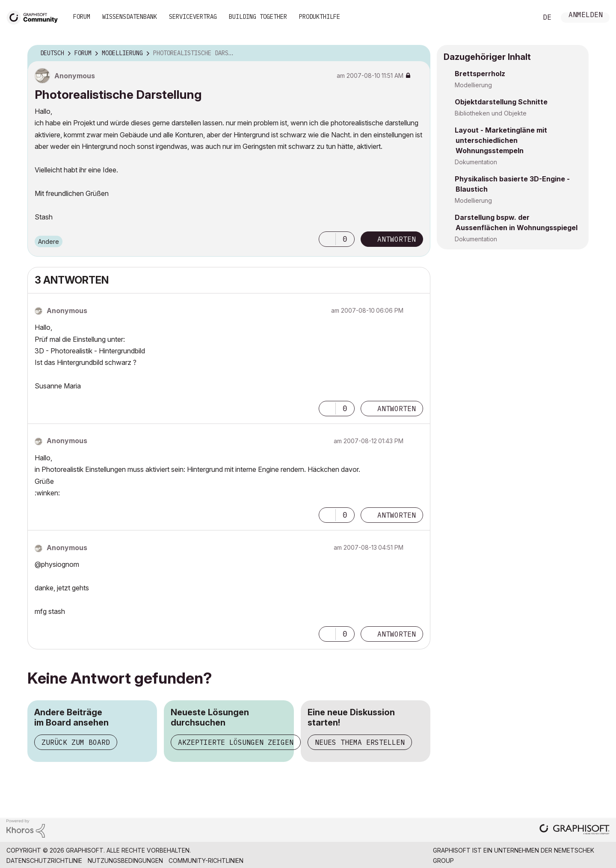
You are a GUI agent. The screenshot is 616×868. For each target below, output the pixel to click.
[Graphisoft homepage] (575, 830)
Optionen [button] (418, 53)
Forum (82, 17)
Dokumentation (476, 162)
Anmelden (586, 16)
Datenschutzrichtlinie (44, 861)
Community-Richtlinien (206, 861)
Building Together (258, 17)
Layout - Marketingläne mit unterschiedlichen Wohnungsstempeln (501, 140)
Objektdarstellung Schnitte (501, 102)
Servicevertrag (193, 17)
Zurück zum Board (76, 742)
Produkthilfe (320, 17)
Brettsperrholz (480, 74)
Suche (521, 18)
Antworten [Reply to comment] (397, 409)
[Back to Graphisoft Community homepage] (35, 16)
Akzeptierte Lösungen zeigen (236, 742)
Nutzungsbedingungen (125, 861)
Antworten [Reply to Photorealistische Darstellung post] (397, 239)
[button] (327, 239)
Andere (49, 241)
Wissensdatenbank (130, 17)
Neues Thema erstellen (360, 742)
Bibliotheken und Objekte (491, 113)
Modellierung (473, 85)
